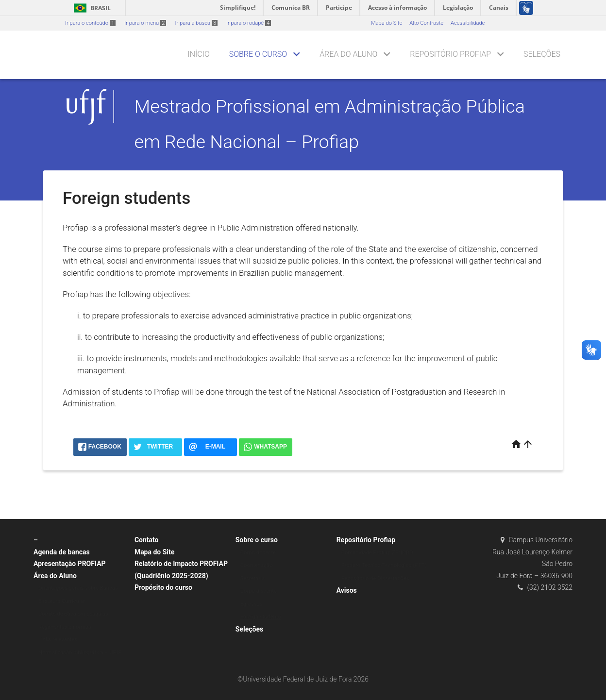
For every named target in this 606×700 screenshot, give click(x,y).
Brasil (91, 8)
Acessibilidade (468, 23)
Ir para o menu (145, 23)
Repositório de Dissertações (375, 578)
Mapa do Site (387, 23)
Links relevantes (58, 640)
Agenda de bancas (62, 552)
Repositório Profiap (450, 54)
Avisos (347, 590)
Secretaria (252, 578)
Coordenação (257, 565)
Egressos (252, 604)
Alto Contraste (426, 23)
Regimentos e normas (65, 627)
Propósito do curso (163, 587)
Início (198, 54)
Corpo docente (258, 553)
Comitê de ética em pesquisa (73, 614)
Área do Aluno (348, 54)
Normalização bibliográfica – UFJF (80, 653)
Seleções (542, 54)
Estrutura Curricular (62, 601)
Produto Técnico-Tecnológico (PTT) (384, 565)
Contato (147, 540)
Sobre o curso (258, 54)
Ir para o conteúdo (90, 23)
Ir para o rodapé (249, 23)
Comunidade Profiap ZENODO (377, 553)
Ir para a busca (196, 23)
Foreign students (261, 617)
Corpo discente (259, 591)
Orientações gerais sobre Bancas (78, 588)
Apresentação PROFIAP (70, 564)
